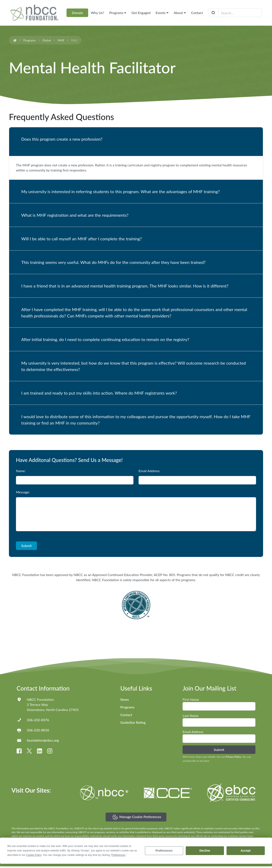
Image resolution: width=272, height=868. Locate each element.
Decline (205, 851)
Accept (246, 851)
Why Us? (97, 13)
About (180, 13)
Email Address (193, 732)
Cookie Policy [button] (34, 855)
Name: (21, 471)
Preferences (164, 851)
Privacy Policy (233, 757)
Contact (197, 13)
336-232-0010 (38, 730)
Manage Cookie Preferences (137, 817)
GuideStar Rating (133, 722)
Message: (23, 492)
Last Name (190, 716)
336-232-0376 (38, 720)
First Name (191, 699)
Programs (118, 13)
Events (162, 13)
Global (47, 40)
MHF (61, 40)
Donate (77, 13)
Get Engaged (141, 13)
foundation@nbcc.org (43, 740)
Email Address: (149, 471)
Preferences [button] (118, 855)
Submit (26, 546)
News (125, 699)
